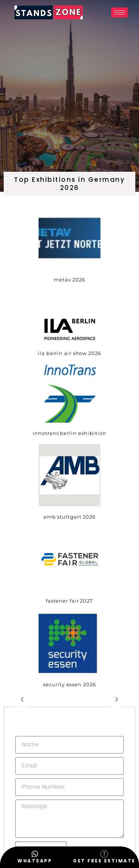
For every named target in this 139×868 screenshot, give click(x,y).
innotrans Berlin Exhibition (69, 433)
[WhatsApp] (35, 854)
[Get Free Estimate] (104, 854)
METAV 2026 (69, 280)
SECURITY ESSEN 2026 (69, 684)
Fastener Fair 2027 (69, 601)
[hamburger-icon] (120, 12)
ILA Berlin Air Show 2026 (69, 353)
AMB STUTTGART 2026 (69, 517)
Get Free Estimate (104, 861)
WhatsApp (35, 861)
